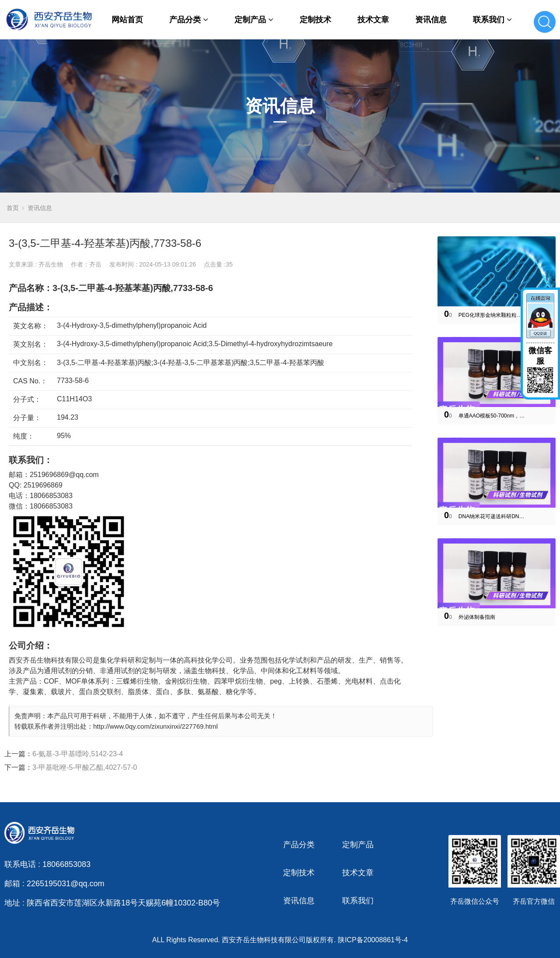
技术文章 (373, 20)
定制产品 (254, 20)
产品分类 (189, 20)
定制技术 (315, 20)
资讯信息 (431, 20)
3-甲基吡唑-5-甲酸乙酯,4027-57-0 (85, 767)
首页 (13, 208)
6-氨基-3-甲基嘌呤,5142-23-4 (78, 754)
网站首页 (127, 20)
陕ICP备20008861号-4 (373, 940)
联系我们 (492, 20)
